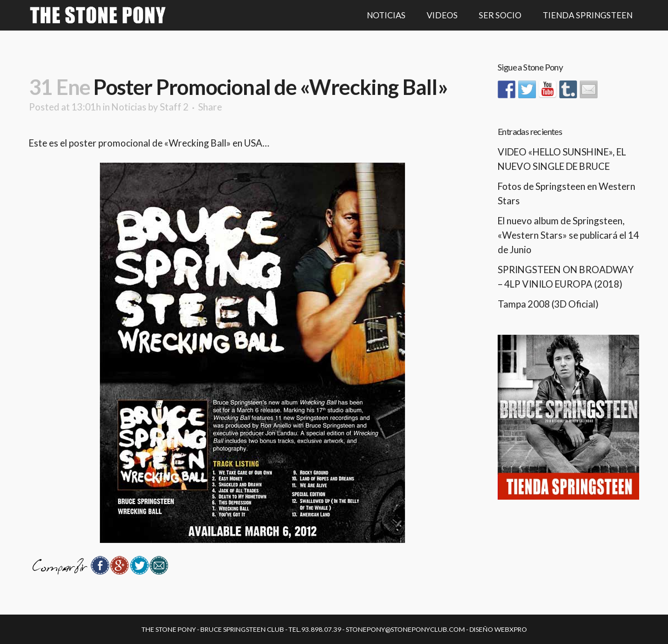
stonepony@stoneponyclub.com (405, 629)
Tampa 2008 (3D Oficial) (548, 304)
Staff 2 (174, 107)
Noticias (129, 107)
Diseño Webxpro (498, 629)
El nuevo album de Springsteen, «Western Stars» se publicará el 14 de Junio (568, 235)
